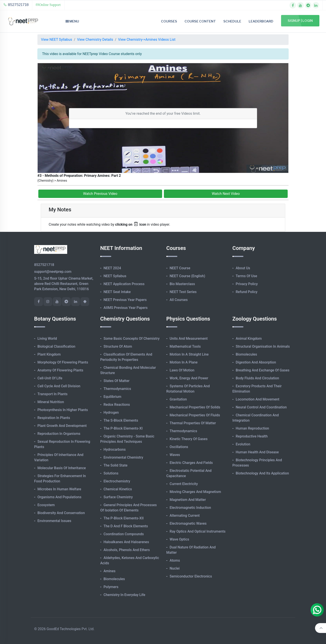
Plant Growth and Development (62, 426)
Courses (169, 21)
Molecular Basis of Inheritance (62, 468)
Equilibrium (112, 397)
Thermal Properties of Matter (193, 423)
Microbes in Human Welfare (59, 489)
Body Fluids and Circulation (257, 378)
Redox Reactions (117, 405)
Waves (175, 455)
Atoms (175, 560)
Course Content (200, 21)
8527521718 (16, 5)
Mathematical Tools (185, 346)
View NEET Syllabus (56, 40)
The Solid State (116, 465)
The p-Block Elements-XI (123, 428)
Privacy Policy (247, 284)
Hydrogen (111, 412)
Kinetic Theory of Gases (189, 439)
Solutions (111, 473)
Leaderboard (261, 21)
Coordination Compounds (124, 534)
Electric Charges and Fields (191, 463)
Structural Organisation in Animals (263, 346)
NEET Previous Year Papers (125, 300)
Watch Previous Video (100, 194)
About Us (243, 268)
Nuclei (175, 568)
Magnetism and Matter (188, 500)
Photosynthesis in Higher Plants (63, 410)
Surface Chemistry (118, 497)
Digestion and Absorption (256, 362)
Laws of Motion (182, 370)
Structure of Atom (118, 346)
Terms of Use (246, 276)
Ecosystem (46, 505)
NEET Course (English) (187, 276)
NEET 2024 (112, 268)
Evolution (243, 444)
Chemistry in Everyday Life (124, 595)
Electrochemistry (117, 481)
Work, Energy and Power (189, 378)
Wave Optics (179, 539)
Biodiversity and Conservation (61, 513)
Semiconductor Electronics (191, 576)
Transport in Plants (53, 394)
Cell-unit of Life (50, 378)
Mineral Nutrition (51, 402)
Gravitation (178, 399)
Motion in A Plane (184, 362)
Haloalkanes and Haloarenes (126, 542)
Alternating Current (185, 516)
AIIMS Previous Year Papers (126, 308)
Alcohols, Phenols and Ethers (127, 550)
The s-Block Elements (121, 420)
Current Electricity (184, 484)
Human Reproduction (252, 428)
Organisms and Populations (59, 497)
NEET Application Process (124, 284)
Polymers (111, 587)
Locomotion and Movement (257, 399)
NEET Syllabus (115, 276)
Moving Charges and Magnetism (195, 492)
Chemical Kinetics (118, 489)
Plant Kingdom (49, 354)
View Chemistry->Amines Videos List (147, 40)
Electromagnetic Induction (190, 508)
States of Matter (117, 381)
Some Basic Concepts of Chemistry (132, 339)
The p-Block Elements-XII (124, 518)
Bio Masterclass (182, 284)
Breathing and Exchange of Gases (263, 370)
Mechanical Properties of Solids (195, 407)
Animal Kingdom (249, 339)
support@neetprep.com (53, 272)
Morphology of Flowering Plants (63, 362)
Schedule (232, 21)
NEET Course (180, 268)
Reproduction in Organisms (59, 434)
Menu (72, 21)
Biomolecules (114, 579)
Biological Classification (56, 346)
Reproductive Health (252, 436)
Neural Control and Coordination (261, 407)
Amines (109, 571)
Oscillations (179, 447)
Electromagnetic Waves (188, 523)
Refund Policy (247, 292)
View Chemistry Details (95, 40)
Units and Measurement (189, 339)
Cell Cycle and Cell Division (59, 386)
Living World (47, 339)
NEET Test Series (183, 292)
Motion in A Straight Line (189, 354)
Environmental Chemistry (123, 457)
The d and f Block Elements (126, 526)
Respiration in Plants (54, 418)
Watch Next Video (226, 194)
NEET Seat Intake (117, 292)
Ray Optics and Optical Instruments (198, 531)
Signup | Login (300, 21)
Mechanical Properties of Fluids (195, 415)
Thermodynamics (117, 389)
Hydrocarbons (115, 449)
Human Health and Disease (257, 452)
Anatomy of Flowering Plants (60, 370)
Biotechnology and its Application (262, 473)
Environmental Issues (54, 521)
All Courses (179, 300)
